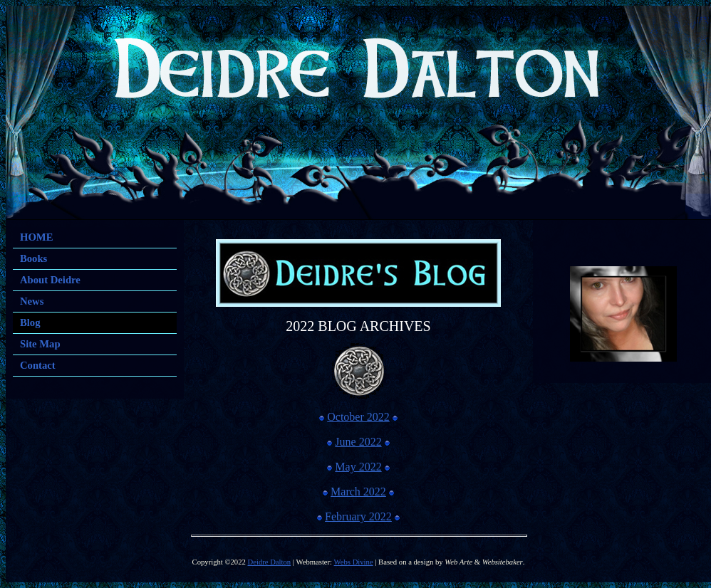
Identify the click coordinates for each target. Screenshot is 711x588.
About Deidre (50, 280)
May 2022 (358, 467)
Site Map (40, 344)
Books (33, 258)
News (32, 301)
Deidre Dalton (270, 562)
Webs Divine (354, 562)
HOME (36, 237)
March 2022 (358, 492)
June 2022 (358, 442)
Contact (38, 365)
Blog (30, 322)
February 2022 (358, 516)
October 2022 (358, 417)
